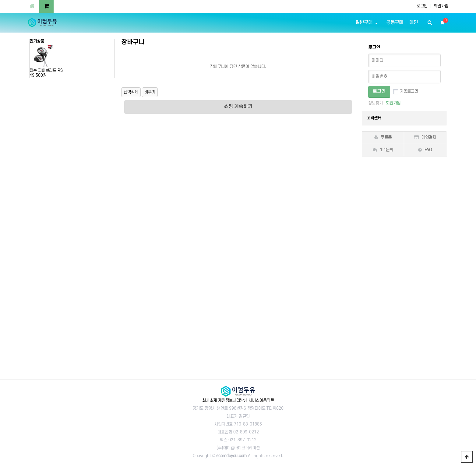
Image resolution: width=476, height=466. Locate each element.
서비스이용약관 (261, 400)
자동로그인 (409, 91)
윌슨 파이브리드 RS (46, 70)
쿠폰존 (383, 137)
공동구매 (395, 23)
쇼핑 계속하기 (238, 107)
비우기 (150, 92)
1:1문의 (383, 150)
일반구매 (364, 23)
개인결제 (425, 137)
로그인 (422, 6)
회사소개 (210, 400)
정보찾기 (376, 103)
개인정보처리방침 (233, 400)
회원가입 (441, 6)
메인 (414, 23)
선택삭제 (131, 92)
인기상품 (37, 41)
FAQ (425, 150)
